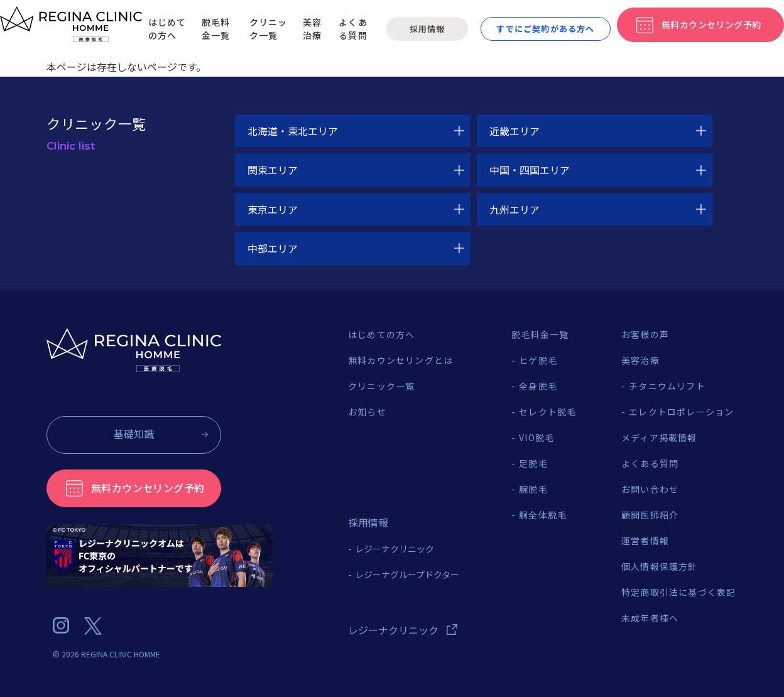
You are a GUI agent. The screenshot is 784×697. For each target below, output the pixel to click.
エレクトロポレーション (681, 412)
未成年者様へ (650, 618)
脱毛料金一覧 (216, 29)
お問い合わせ (650, 489)
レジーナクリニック (395, 549)
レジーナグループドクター (407, 574)
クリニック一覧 (269, 29)
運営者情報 (645, 541)
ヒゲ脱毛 (538, 360)
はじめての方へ (167, 29)
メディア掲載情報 (659, 437)
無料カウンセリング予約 (148, 488)
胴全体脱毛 (543, 515)
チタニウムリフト (667, 386)
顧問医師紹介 (650, 515)
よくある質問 (353, 29)
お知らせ (367, 412)
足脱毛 (533, 463)
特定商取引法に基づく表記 (678, 592)
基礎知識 (134, 434)
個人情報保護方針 (660, 566)
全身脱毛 (538, 386)
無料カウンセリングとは (400, 360)
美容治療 (312, 29)
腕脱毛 (533, 489)
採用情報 (427, 29)
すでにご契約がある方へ (545, 29)
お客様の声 (645, 334)
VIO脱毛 (536, 437)
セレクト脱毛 (547, 412)
